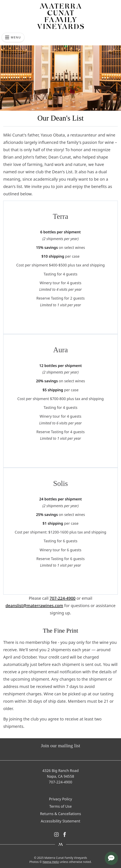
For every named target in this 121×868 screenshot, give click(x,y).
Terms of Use (60, 806)
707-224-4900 (62, 598)
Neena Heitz (51, 862)
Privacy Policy (60, 799)
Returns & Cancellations (60, 814)
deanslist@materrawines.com (34, 606)
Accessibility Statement (60, 821)
